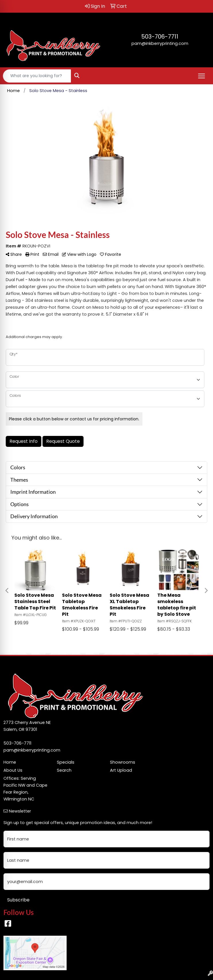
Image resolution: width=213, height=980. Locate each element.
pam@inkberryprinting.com (160, 43)
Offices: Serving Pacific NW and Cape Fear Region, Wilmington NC (25, 789)
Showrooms (123, 762)
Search (64, 770)
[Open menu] (202, 76)
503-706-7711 (160, 37)
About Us (13, 770)
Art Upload (121, 770)
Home (10, 762)
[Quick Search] (37, 76)
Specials (66, 762)
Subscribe (18, 900)
